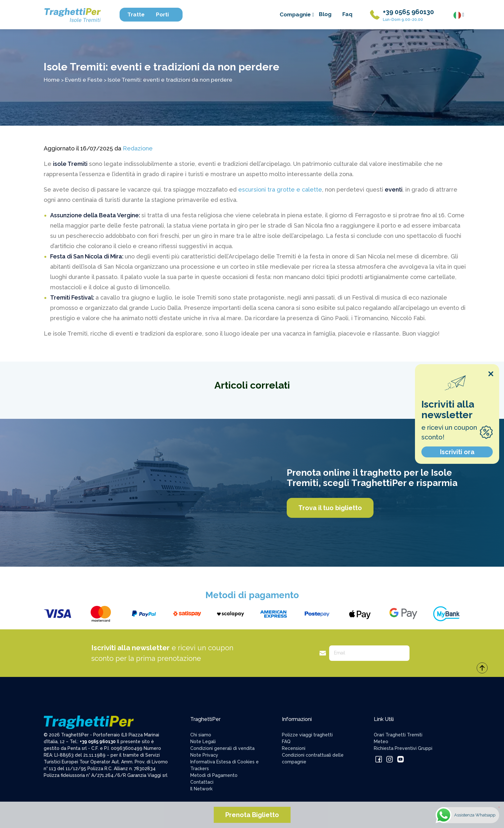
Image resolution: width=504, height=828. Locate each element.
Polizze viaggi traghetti (307, 735)
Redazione (138, 148)
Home (52, 80)
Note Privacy (204, 755)
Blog (325, 14)
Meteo (381, 742)
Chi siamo (201, 735)
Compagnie (297, 14)
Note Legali (203, 742)
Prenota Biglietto (252, 815)
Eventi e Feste (84, 80)
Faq (347, 14)
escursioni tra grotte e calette (280, 189)
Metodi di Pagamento (214, 775)
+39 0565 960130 (408, 12)
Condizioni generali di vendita (222, 748)
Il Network (201, 789)
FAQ (286, 742)
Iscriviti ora (457, 452)
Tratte (139, 14)
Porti (165, 14)
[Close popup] (491, 374)
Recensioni (294, 748)
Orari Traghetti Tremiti (398, 735)
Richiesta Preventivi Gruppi (403, 748)
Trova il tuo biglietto (330, 508)
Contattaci (202, 782)
